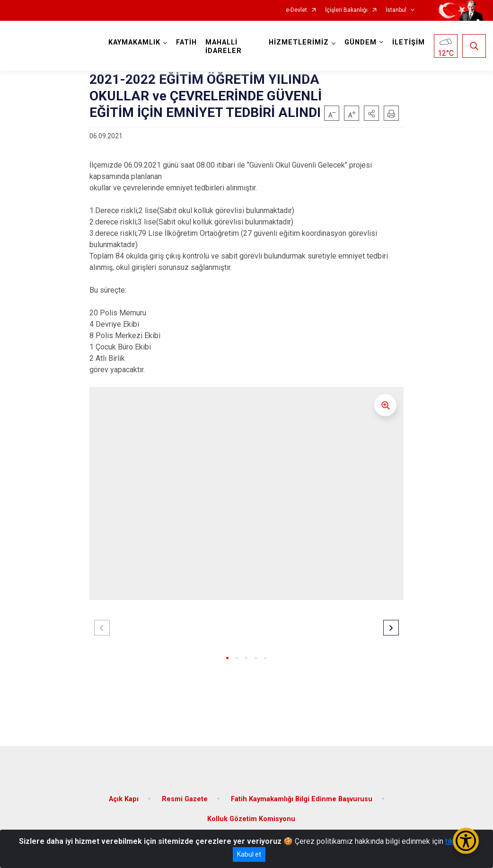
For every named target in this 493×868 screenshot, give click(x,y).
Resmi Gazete (185, 799)
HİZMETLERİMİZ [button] (299, 42)
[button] (371, 113)
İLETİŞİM (409, 42)
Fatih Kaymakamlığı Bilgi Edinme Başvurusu (302, 799)
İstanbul (396, 10)
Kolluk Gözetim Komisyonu (251, 819)
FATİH (186, 42)
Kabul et (249, 854)
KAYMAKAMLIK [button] (134, 42)
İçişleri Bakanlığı (346, 10)
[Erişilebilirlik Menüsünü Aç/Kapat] (466, 841)
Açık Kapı (124, 799)
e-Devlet (296, 10)
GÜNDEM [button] (361, 42)
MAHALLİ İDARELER (224, 47)
